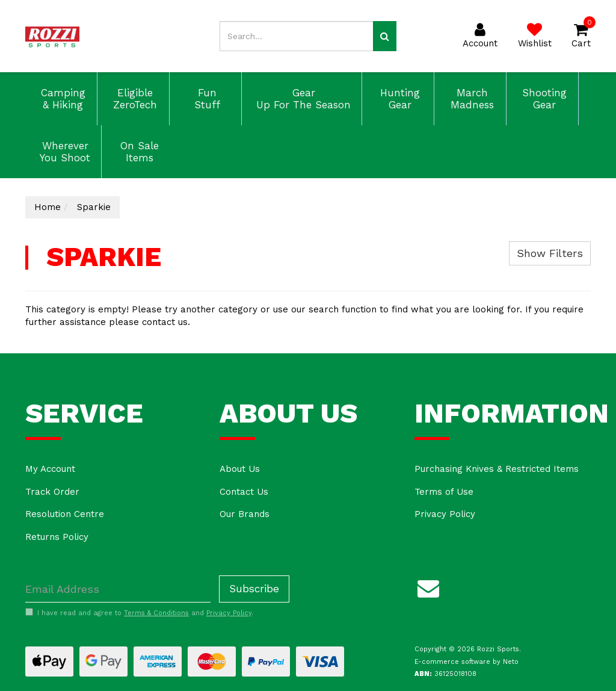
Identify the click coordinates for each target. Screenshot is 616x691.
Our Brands (245, 514)
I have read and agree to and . (139, 613)
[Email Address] (118, 589)
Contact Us (244, 492)
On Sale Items (138, 152)
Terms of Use (444, 492)
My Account (50, 469)
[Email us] (428, 586)
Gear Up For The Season (302, 99)
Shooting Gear (543, 99)
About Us (240, 469)
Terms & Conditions (156, 613)
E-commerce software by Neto (467, 662)
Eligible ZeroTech (133, 99)
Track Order (52, 492)
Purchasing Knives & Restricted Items (497, 469)
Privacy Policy (445, 514)
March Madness (470, 99)
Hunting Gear (398, 99)
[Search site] (385, 36)
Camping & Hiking (61, 99)
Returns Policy (57, 537)
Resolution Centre (65, 514)
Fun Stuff (205, 99)
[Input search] (296, 36)
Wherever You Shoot (63, 152)
